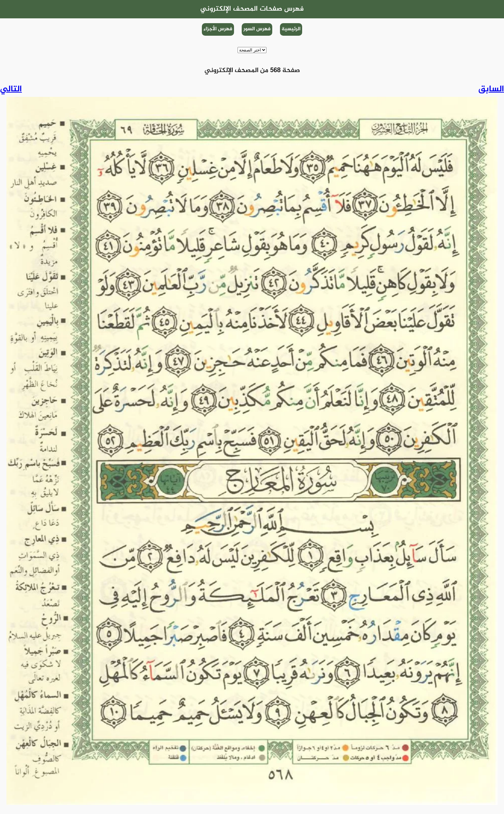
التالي (11, 89)
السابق (491, 89)
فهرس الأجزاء (218, 29)
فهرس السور (257, 29)
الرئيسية (291, 29)
